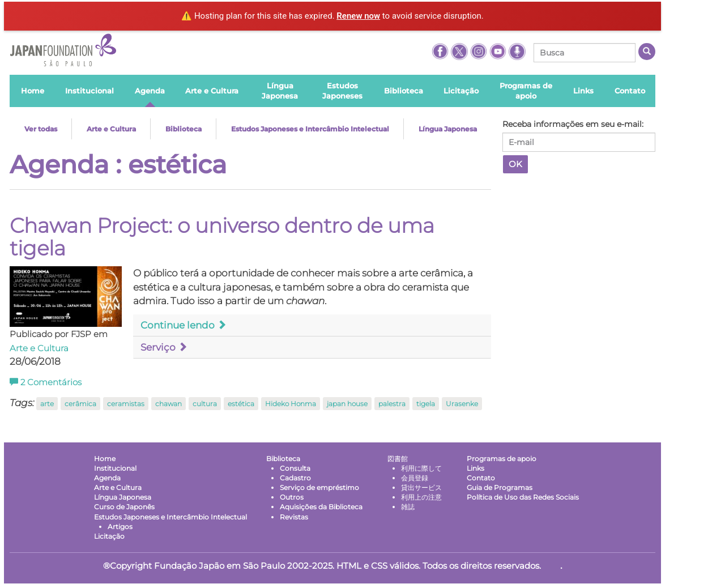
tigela (426, 404)
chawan (169, 404)
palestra (392, 404)
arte (47, 404)
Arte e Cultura (111, 129)
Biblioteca (184, 129)
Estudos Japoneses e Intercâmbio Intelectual (310, 129)
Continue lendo (184, 325)
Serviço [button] (164, 347)
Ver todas (41, 129)
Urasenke (462, 404)
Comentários (46, 382)
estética (241, 404)
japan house (347, 404)
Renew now (358, 16)
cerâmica (80, 404)
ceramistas (126, 404)
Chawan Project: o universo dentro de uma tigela (222, 237)
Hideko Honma (291, 404)
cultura (205, 404)
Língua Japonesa (448, 129)
